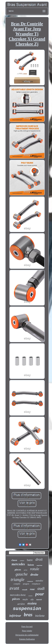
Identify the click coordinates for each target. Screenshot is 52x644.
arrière (21, 604)
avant (14, 588)
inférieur (15, 616)
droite (34, 575)
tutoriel (39, 600)
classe (14, 560)
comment (30, 581)
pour (40, 594)
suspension (27, 609)
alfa (32, 600)
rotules (30, 596)
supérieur (39, 565)
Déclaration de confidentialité (27, 635)
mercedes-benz (18, 595)
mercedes (18, 564)
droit (39, 559)
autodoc (39, 581)
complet (17, 584)
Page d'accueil (27, 627)
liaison (31, 565)
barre (30, 560)
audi (41, 588)
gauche (22, 574)
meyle (25, 599)
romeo (22, 561)
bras (28, 615)
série (25, 570)
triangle (17, 580)
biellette (40, 616)
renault (25, 590)
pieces (18, 570)
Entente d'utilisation (27, 639)
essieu (32, 603)
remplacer (36, 584)
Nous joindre (27, 631)
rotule (35, 569)
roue (32, 589)
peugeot (26, 584)
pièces (16, 599)
